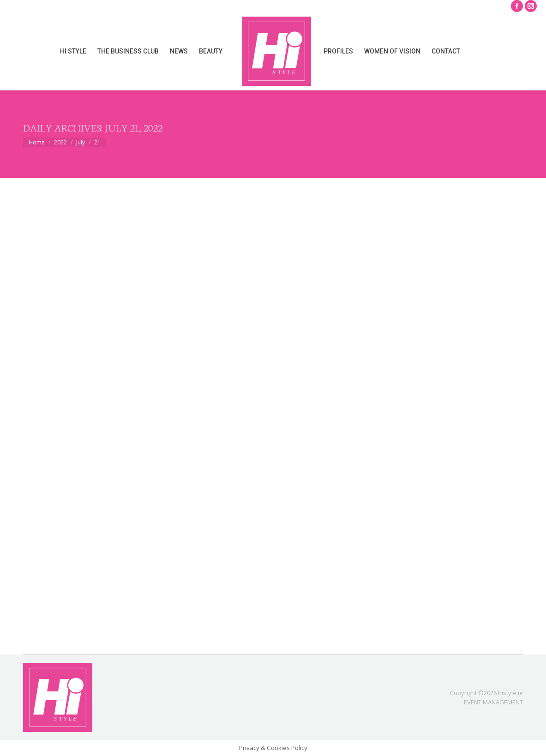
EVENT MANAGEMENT (493, 702)
